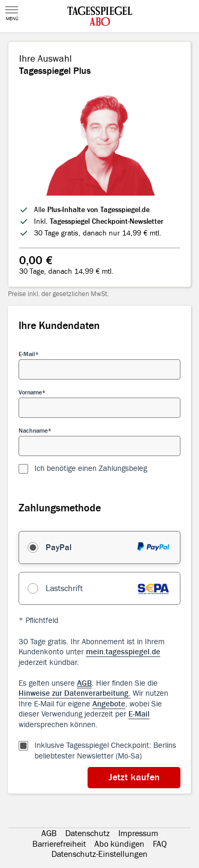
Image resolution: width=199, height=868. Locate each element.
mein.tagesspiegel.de (123, 652)
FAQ (160, 844)
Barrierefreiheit (59, 844)
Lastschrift (64, 588)
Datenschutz (88, 833)
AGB (49, 833)
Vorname (30, 392)
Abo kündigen (119, 844)
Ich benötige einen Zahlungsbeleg (91, 469)
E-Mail (27, 354)
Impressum (138, 833)
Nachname (33, 431)
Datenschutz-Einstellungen (99, 854)
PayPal (59, 547)
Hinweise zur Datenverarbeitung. (75, 693)
